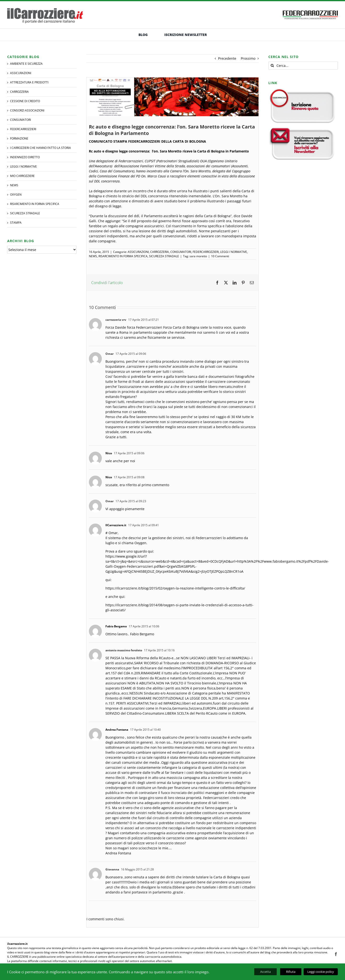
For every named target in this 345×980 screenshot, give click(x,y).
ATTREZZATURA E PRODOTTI (29, 82)
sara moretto (198, 256)
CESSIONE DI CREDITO (25, 101)
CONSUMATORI (181, 252)
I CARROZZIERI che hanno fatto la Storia (40, 148)
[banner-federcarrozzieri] (310, 9)
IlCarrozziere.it (116, 525)
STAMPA (16, 223)
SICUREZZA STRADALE (164, 256)
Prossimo (248, 58)
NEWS (93, 256)
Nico (109, 453)
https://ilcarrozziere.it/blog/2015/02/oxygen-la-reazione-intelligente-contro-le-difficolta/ (175, 588)
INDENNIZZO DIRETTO (25, 157)
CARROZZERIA (160, 252)
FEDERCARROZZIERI (206, 252)
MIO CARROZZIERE (22, 176)
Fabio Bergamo (116, 626)
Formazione (19, 138)
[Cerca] (272, 66)
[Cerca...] (303, 66)
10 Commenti (220, 256)
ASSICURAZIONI (138, 252)
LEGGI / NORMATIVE (234, 252)
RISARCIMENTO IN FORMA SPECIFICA (123, 256)
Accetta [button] (265, 972)
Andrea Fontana (117, 730)
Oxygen (16, 195)
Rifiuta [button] (291, 972)
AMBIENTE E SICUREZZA (26, 64)
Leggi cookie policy (321, 972)
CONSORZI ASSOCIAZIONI (27, 110)
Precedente (227, 58)
